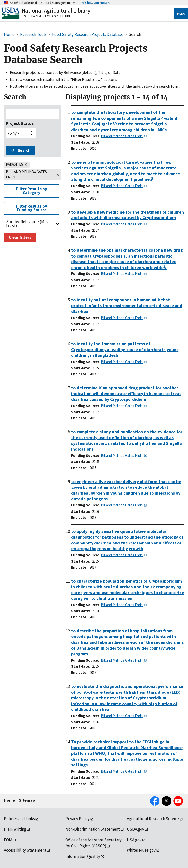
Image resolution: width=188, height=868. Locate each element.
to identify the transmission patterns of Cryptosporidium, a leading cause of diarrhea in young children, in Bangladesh (125, 350)
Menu (181, 14)
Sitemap (27, 800)
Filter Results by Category (32, 191)
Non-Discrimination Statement (93, 829)
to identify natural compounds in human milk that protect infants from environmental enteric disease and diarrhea (127, 306)
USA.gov (134, 840)
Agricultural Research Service (153, 819)
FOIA (8, 840)
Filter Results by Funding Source (32, 208)
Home (9, 800)
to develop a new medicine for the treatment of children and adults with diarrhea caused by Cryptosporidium (128, 215)
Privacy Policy (77, 819)
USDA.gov (135, 829)
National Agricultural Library (56, 10)
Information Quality (83, 856)
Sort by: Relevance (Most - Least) (29, 224)
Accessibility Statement (25, 850)
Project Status (20, 123)
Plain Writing (15, 829)
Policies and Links (19, 819)
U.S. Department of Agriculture (46, 16)
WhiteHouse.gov (141, 850)
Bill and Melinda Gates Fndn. (122, 136)
